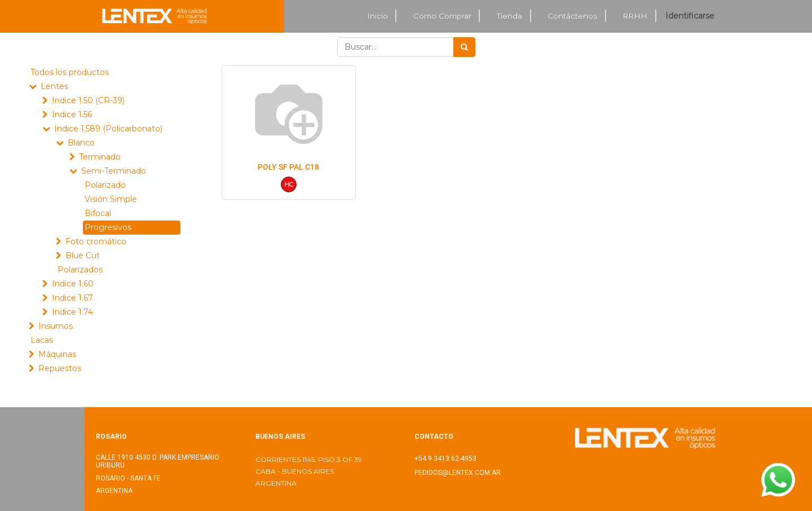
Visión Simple (111, 199)
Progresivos (108, 227)
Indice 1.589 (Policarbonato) (108, 129)
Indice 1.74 (72, 312)
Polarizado (105, 185)
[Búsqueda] (464, 47)
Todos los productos (70, 72)
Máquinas (57, 354)
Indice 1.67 (72, 298)
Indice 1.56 (72, 114)
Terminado (100, 157)
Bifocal (98, 213)
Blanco (81, 143)
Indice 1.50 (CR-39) (88, 100)
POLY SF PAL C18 (288, 167)
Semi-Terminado (114, 171)
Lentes (54, 86)
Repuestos (60, 368)
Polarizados (80, 270)
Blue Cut (83, 255)
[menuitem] (378, 16)
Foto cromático (96, 241)
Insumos (56, 326)
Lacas (42, 340)
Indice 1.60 (73, 284)
